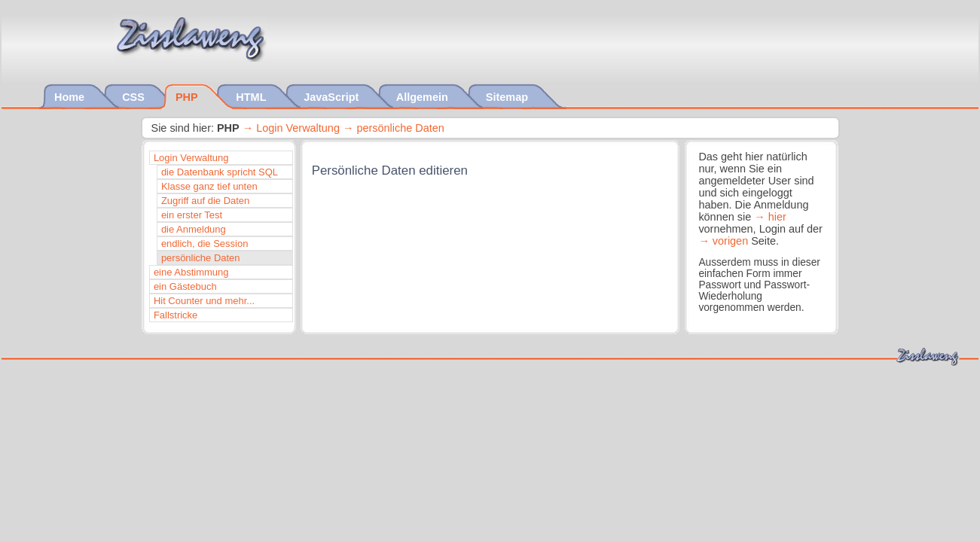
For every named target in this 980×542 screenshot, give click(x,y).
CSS (135, 97)
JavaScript (333, 97)
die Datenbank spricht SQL (220, 172)
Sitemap (508, 97)
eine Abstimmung (191, 272)
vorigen (730, 241)
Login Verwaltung (298, 128)
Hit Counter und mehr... (204, 301)
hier (777, 217)
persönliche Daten (400, 128)
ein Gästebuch (185, 286)
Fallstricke (176, 315)
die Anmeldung (194, 229)
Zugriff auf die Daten (205, 201)
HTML (252, 97)
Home (71, 97)
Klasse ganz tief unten (209, 186)
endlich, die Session (205, 244)
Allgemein (424, 97)
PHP (188, 97)
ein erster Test (192, 215)
